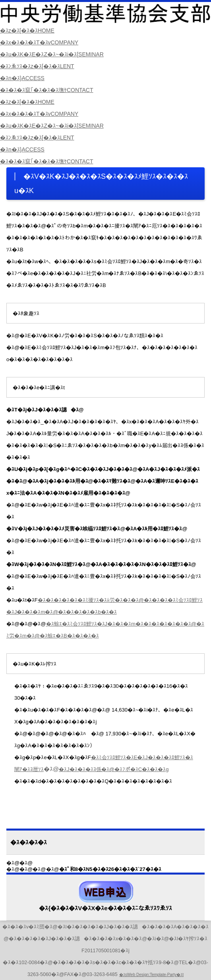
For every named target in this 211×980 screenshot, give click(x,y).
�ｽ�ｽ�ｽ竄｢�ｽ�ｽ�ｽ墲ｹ (51, 90)
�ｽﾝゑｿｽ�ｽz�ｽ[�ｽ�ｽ (41, 66)
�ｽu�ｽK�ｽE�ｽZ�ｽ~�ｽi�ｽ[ (56, 54)
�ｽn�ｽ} (24, 78)
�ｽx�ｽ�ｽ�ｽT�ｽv (43, 42)
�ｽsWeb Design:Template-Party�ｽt (151, 975)
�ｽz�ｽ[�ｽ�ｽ (30, 30)
